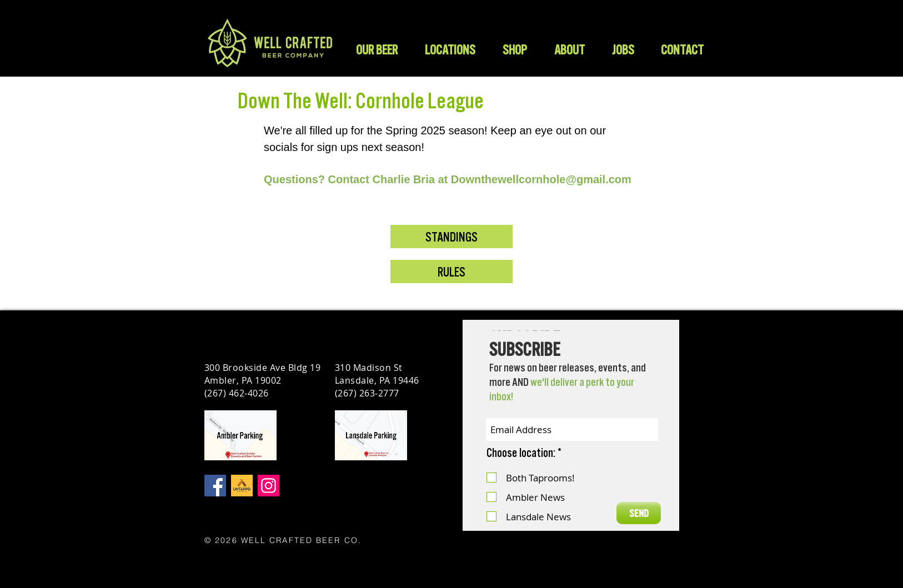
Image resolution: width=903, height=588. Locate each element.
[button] (515, 50)
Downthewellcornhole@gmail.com (541, 179)
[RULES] (451, 272)
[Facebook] (215, 486)
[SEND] (639, 513)
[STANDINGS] (451, 237)
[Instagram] (269, 486)
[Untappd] (242, 486)
